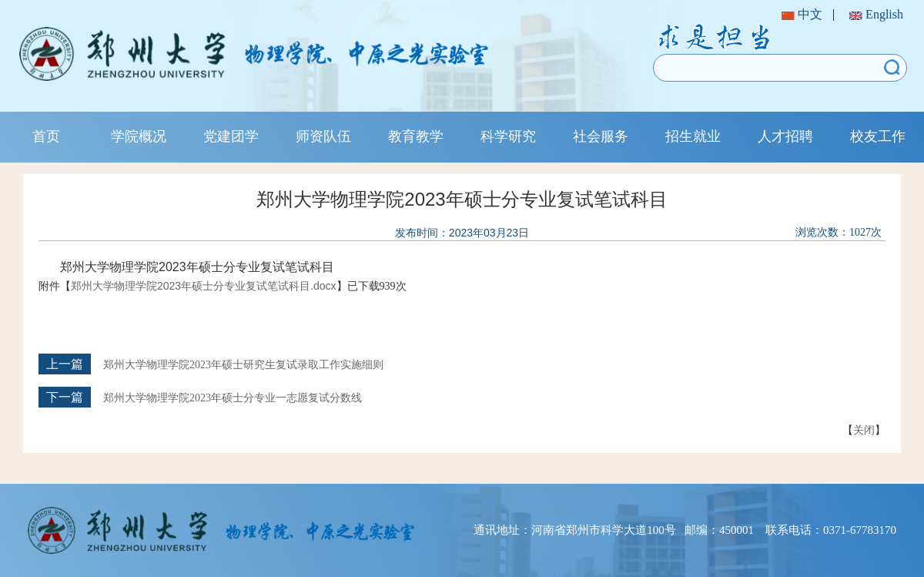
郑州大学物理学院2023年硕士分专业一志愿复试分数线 (233, 398)
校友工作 (878, 136)
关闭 (864, 430)
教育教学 (416, 136)
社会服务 (601, 136)
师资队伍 (323, 136)
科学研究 (508, 136)
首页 (46, 136)
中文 (802, 14)
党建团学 (231, 136)
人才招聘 (785, 136)
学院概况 (139, 136)
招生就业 (693, 136)
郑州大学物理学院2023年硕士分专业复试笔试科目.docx (204, 286)
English (876, 14)
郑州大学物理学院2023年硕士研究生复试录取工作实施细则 (243, 365)
